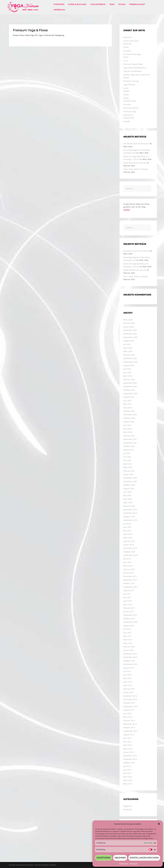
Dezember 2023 (130, 383)
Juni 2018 (127, 562)
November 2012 (130, 759)
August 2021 (129, 450)
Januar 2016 (129, 650)
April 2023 (128, 408)
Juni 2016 (127, 633)
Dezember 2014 (130, 696)
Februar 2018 (129, 569)
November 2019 (130, 513)
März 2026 (128, 320)
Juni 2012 (127, 770)
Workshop (128, 810)
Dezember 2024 (130, 358)
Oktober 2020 (129, 485)
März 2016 (128, 643)
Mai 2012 (127, 773)
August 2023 (129, 397)
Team (112, 4)
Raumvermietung (131, 108)
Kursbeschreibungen (132, 54)
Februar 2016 (129, 647)
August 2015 (129, 668)
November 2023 (130, 386)
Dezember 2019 (130, 510)
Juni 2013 (127, 738)
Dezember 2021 (130, 439)
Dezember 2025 (130, 330)
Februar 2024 (129, 380)
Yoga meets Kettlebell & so (135, 68)
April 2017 (128, 601)
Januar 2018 (129, 573)
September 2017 (130, 587)
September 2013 (130, 731)
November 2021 (130, 443)
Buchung (127, 44)
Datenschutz (124, 863)
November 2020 (130, 481)
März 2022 (128, 432)
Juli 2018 (127, 559)
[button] (159, 824)
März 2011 (128, 784)
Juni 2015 (127, 675)
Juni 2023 (127, 401)
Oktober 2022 (129, 418)
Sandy (126, 95)
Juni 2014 (127, 714)
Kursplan (127, 51)
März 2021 (128, 467)
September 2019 (130, 520)
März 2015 (128, 685)
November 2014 (130, 699)
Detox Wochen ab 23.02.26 (135, 163)
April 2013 (128, 745)
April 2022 (128, 429)
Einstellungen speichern (144, 858)
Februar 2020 (129, 506)
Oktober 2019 (129, 517)
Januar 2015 (129, 692)
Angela (126, 91)
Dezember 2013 (130, 724)
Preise (126, 47)
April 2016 (128, 640)
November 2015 (130, 657)
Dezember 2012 (130, 756)
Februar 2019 (129, 541)
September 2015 (130, 664)
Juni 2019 (127, 527)
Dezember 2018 (130, 548)
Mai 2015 (127, 678)
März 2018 (128, 566)
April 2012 (128, 777)
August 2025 (129, 341)
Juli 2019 (127, 524)
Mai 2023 (127, 404)
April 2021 (128, 464)
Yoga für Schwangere (132, 71)
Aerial (126, 57)
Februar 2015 (129, 689)
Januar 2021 (129, 474)
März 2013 (128, 749)
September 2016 (130, 622)
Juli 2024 (127, 369)
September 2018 (130, 555)
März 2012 (128, 780)
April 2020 (128, 499)
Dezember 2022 (130, 415)
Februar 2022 (129, 436)
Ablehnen (120, 858)
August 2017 (129, 590)
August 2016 (129, 626)
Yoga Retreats (98, 4)
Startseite (59, 4)
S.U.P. (126, 61)
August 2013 (129, 735)
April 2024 (128, 376)
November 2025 (130, 334)
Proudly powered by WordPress (21, 865)
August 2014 (129, 710)
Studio (122, 4)
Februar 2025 (129, 355)
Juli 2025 (127, 344)
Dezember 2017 (130, 576)
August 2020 (129, 488)
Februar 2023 (129, 411)
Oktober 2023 (129, 390)
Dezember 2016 (130, 615)
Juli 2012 (127, 766)
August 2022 (129, 422)
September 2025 (130, 337)
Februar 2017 (129, 608)
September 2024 (130, 362)
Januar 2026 (129, 327)
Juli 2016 (127, 629)
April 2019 (128, 534)
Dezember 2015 (130, 654)
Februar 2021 (129, 471)
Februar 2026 (129, 323)
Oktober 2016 (129, 619)
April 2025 (128, 348)
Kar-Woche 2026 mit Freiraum (136, 144)
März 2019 (128, 538)
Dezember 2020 (130, 478)
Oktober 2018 (129, 552)
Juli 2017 (127, 594)
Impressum (133, 863)
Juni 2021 (127, 457)
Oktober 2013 (129, 728)
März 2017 (128, 605)
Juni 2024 (127, 372)
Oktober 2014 (129, 703)
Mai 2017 (127, 597)
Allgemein (128, 806)
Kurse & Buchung (77, 4)
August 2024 (129, 365)
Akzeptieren (103, 858)
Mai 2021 (127, 460)
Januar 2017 (129, 611)
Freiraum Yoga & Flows (133, 64)
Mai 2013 (127, 742)
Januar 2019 (129, 545)
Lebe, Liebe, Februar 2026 (134, 169)
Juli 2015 (127, 671)
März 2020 (128, 502)
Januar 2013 (129, 752)
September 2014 (130, 706)
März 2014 (128, 717)
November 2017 (130, 580)
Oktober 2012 (129, 763)
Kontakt (127, 121)
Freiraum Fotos (130, 101)
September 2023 (130, 394)
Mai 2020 (127, 495)
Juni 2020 (127, 492)
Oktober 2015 (129, 661)
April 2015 (128, 682)
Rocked (44, 865)
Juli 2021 (127, 453)
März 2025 (128, 351)
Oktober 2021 (129, 446)
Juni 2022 (127, 425)
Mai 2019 (127, 531)
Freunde (127, 104)
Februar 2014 (129, 720)
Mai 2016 (127, 636)
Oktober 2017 (129, 583)
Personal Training (131, 81)
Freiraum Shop (137, 4)
